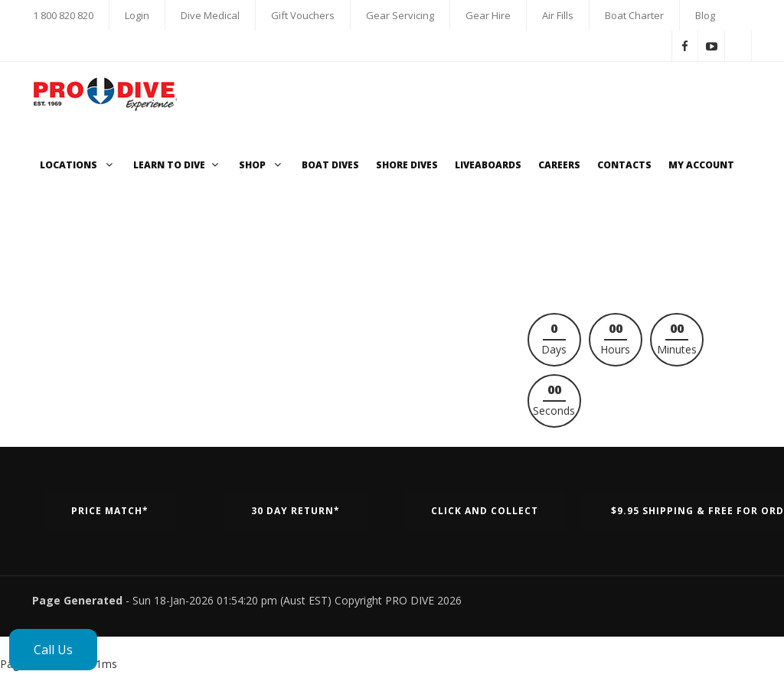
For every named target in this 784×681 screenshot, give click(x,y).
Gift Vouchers (303, 15)
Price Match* (110, 511)
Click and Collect (485, 511)
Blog (705, 15)
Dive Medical (210, 15)
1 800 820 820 (63, 15)
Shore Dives (407, 165)
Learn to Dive (178, 165)
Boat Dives (330, 165)
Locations (78, 165)
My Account (701, 165)
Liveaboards (488, 165)
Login (137, 15)
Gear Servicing (400, 15)
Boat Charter (634, 15)
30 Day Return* (296, 511)
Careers (559, 165)
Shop (262, 165)
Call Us (53, 650)
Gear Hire (488, 15)
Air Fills (558, 15)
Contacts (624, 165)
